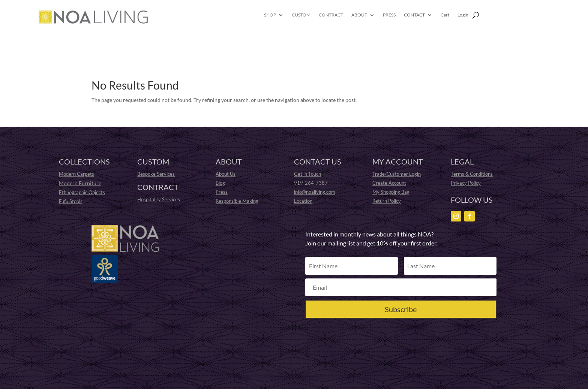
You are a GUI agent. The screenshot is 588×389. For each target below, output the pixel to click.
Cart (445, 15)
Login (463, 15)
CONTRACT (331, 15)
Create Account (389, 183)
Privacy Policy (466, 183)
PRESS (389, 15)
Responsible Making (237, 201)
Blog (220, 183)
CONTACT (414, 15)
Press (222, 192)
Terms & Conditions (472, 174)
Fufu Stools (71, 201)
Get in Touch (307, 174)
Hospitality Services (159, 199)
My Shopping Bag (391, 192)
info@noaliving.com (315, 192)
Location (303, 201)
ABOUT (359, 15)
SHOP (270, 15)
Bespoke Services (156, 174)
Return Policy (387, 201)
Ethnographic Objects (82, 192)
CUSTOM (301, 15)
